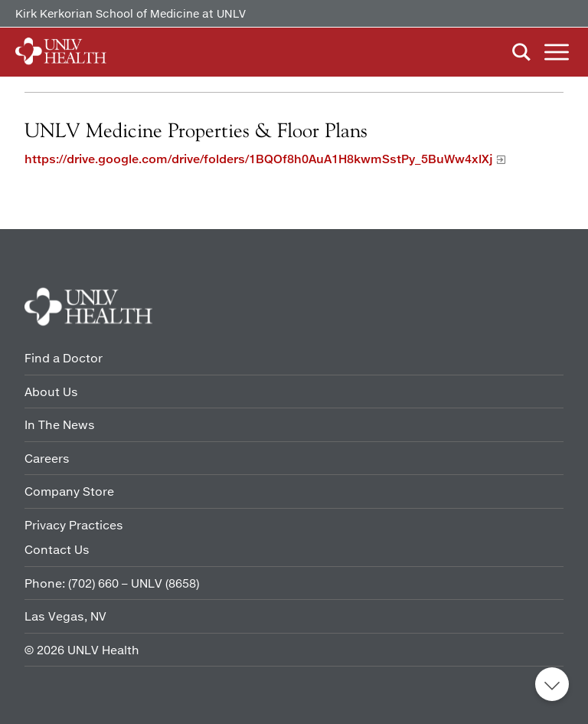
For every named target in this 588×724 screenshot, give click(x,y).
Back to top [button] (552, 684)
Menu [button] (557, 52)
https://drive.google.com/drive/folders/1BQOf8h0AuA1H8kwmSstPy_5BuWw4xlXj (259, 159)
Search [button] (521, 52)
